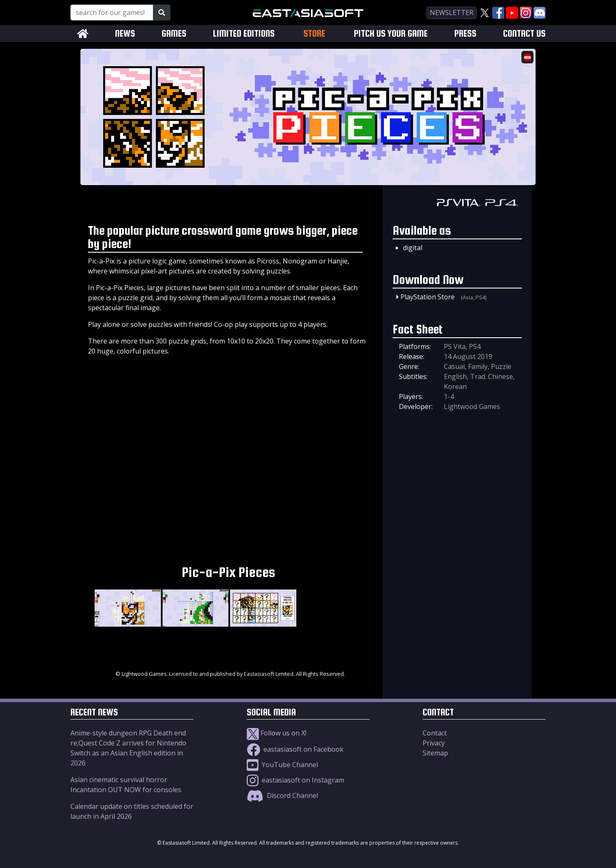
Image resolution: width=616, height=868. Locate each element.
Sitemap (435, 753)
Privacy (434, 743)
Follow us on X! (277, 733)
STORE (314, 33)
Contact (435, 733)
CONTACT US (524, 34)
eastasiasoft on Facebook (295, 749)
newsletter (452, 13)
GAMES (174, 34)
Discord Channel (282, 795)
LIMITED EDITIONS (244, 34)
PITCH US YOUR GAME (391, 34)
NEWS (125, 34)
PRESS (465, 34)
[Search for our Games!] (112, 13)
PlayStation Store (428, 297)
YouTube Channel (282, 765)
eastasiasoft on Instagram (295, 780)
